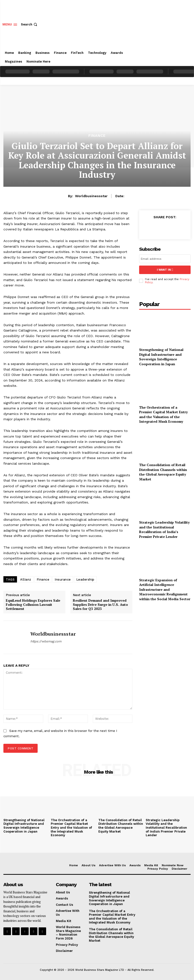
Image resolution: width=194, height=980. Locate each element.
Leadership (85, 579)
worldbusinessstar (91, 196)
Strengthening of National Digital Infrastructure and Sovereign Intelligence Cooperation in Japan (161, 357)
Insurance (63, 579)
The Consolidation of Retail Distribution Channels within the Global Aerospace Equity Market (163, 472)
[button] (30, 24)
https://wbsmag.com (46, 641)
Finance (97, 136)
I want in (165, 270)
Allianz (26, 579)
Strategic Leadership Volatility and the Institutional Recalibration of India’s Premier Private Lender (164, 529)
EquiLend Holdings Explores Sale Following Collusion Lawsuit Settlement (33, 605)
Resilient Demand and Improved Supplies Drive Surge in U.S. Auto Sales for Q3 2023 (100, 605)
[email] (165, 259)
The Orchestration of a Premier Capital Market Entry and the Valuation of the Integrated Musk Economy (163, 414)
